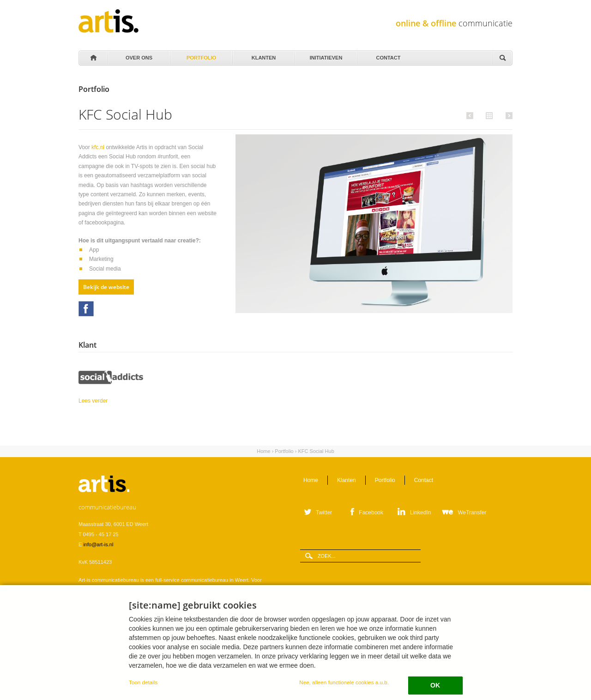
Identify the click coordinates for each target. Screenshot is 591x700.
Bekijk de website (106, 287)
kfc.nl (98, 147)
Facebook (86, 309)
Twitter (324, 513)
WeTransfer (472, 513)
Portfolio (201, 55)
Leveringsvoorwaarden (104, 658)
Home (93, 58)
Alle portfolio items (488, 115)
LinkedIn (420, 513)
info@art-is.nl (98, 544)
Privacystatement (215, 658)
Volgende (508, 115)
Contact (388, 55)
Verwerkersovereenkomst (163, 658)
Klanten (263, 55)
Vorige (471, 115)
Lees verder (117, 400)
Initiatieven (325, 55)
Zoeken (502, 58)
